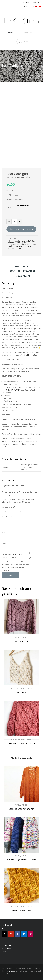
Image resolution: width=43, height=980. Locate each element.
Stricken (28, 177)
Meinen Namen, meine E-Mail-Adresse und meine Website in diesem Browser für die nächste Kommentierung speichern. (15, 566)
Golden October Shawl (21, 911)
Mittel (17, 638)
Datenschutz (27, 3)
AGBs (4, 951)
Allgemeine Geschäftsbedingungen (22, 7)
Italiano (30, 245)
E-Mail (4, 543)
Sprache (10, 207)
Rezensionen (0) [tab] (23, 276)
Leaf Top (21, 693)
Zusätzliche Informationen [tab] (23, 271)
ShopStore (13, 971)
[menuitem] (35, 7)
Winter (22, 248)
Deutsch (11, 243)
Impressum (37, 3)
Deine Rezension (8, 517)
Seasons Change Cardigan (21, 809)
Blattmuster (32, 355)
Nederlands (20, 246)
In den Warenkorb (22, 229)
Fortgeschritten (20, 177)
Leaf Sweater (22, 642)
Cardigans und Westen (26, 241)
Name (4, 532)
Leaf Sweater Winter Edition (22, 743)
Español (24, 243)
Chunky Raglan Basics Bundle (22, 860)
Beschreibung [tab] (21, 266)
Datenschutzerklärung (18, 554)
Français (23, 245)
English (17, 243)
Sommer (28, 246)
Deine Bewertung (8, 507)
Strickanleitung (13, 248)
